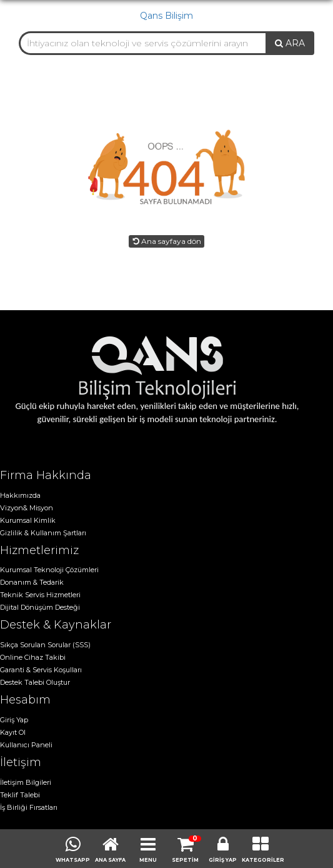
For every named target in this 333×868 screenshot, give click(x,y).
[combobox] (142, 43)
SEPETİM (185, 860)
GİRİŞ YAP (223, 860)
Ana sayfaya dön (166, 241)
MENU (148, 860)
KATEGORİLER (261, 860)
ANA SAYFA (110, 860)
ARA (290, 43)
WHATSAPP (73, 860)
